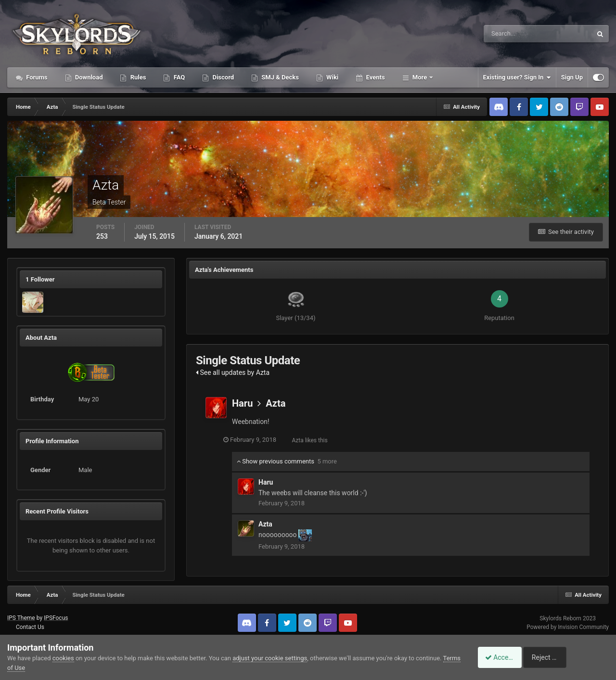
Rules (137, 77)
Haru (242, 403)
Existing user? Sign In (517, 77)
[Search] (508, 34)
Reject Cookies (576, 657)
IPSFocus (56, 618)
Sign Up (572, 77)
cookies (63, 658)
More (420, 77)
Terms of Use (26, 668)
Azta (276, 403)
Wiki (332, 77)
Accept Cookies (503, 657)
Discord (222, 77)
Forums (36, 77)
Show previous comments (287, 461)
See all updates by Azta (233, 372)
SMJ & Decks (279, 77)
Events (374, 77)
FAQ (178, 77)
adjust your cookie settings (270, 658)
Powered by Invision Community (568, 627)
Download (88, 77)
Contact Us (30, 627)
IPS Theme (21, 618)
